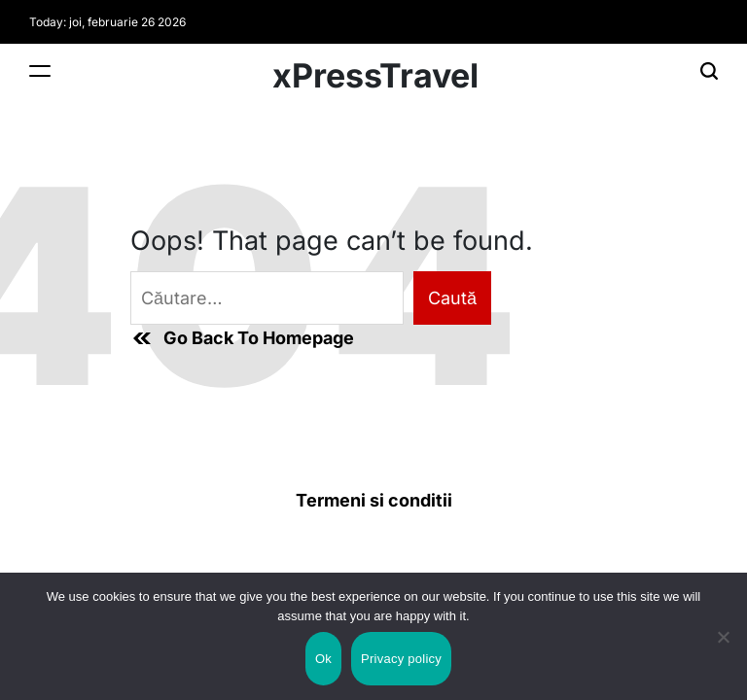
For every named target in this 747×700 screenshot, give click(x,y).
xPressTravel (375, 76)
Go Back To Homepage (242, 338)
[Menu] (40, 70)
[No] (723, 654)
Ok (323, 659)
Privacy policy (401, 659)
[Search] (709, 70)
